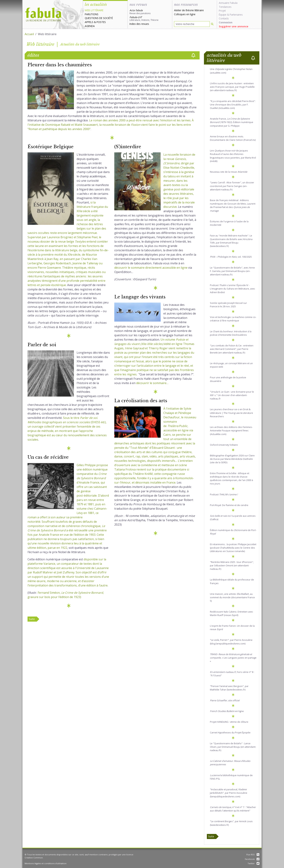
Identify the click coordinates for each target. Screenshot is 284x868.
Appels (89, 22)
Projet (222, 11)
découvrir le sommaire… (152, 383)
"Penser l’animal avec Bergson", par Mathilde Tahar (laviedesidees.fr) (229, 688)
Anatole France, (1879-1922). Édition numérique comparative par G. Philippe (232, 122)
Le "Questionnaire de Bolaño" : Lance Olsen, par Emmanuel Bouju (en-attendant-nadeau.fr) (233, 747)
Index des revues (139, 24)
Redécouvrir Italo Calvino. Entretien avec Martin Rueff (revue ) (231, 613)
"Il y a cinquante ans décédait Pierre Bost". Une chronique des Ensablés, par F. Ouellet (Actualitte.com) (233, 105)
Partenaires (236, 15)
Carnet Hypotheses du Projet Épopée (230, 732)
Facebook (252, 859)
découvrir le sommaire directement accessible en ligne (151, 268)
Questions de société (99, 18)
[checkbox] (193, 55)
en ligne (227, 711)
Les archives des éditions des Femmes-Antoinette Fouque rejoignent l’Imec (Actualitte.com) (231, 430)
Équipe (223, 15)
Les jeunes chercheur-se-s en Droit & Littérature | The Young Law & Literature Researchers (231, 413)
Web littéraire (94, 10)
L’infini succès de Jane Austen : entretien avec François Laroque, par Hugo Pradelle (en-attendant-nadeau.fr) (232, 87)
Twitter (253, 863)
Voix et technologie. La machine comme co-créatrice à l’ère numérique (233, 319)
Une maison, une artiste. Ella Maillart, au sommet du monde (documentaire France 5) (232, 597)
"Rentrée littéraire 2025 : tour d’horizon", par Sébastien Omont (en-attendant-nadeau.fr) (232, 565)
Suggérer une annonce (234, 26)
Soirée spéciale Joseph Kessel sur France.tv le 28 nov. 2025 (228, 305)
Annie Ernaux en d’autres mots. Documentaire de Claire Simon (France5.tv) (233, 138)
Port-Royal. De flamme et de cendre (229, 505)
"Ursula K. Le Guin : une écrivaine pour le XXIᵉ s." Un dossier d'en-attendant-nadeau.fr (232, 395)
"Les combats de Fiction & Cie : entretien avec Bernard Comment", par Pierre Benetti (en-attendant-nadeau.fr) (232, 349)
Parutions (92, 14)
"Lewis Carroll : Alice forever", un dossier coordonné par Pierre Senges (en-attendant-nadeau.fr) (232, 186)
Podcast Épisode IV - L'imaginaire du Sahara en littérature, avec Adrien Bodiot (232, 289)
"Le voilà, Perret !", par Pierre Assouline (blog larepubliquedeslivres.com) (231, 642)
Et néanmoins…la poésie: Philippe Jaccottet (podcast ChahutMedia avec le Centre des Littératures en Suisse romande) (233, 548)
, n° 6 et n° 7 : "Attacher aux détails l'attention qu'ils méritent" (233, 809)
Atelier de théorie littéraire (189, 10)
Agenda (90, 26)
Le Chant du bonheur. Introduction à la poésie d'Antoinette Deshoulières (231, 333)
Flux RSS (253, 855)
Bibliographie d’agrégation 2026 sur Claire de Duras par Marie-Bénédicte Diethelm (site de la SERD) (232, 459)
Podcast (224, 494)
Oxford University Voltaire (224, 445)
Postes (101, 22)
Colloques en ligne (185, 14)
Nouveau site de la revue (229, 172)
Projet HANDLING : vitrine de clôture (229, 722)
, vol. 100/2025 (231, 257)
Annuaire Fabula (228, 3)
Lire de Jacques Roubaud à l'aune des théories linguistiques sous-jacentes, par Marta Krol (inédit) (233, 156)
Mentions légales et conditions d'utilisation (46, 863)
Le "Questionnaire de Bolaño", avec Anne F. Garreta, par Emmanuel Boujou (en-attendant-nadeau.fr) (232, 271)
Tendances (225, 7)
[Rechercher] (212, 24)
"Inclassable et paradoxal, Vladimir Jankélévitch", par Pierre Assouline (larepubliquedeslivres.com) (229, 793)
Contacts (224, 18)
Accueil (29, 34)
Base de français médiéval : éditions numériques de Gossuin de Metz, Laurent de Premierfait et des (233, 205)
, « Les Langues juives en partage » (233, 658)
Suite (32, 619)
